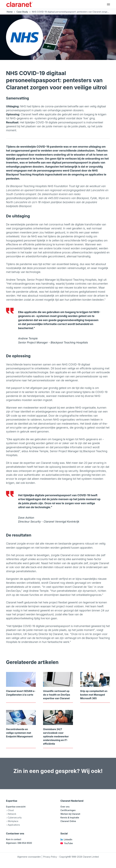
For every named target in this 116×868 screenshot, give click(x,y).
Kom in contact (14, 839)
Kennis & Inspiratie (70, 818)
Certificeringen (68, 810)
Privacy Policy (50, 857)
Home (10, 12)
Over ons (65, 807)
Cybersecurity (15, 818)
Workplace (13, 821)
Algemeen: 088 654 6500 (19, 843)
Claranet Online (68, 821)
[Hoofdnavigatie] (108, 4)
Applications (14, 825)
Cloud (11, 810)
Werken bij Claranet (70, 814)
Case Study (22, 12)
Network (12, 814)
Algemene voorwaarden (29, 857)
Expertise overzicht (16, 807)
